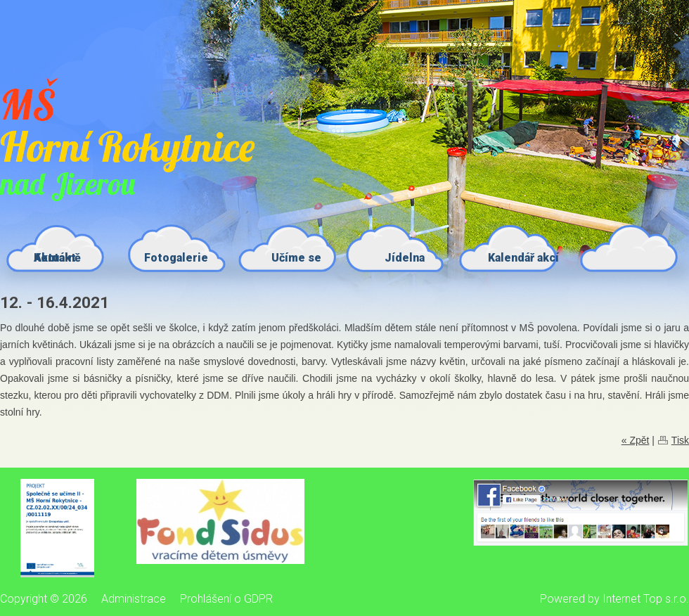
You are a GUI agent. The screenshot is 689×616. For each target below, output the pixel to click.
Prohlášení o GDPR (226, 599)
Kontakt (55, 258)
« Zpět (636, 440)
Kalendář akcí (523, 258)
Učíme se (296, 258)
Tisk (680, 440)
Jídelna (405, 258)
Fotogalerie (176, 258)
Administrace (134, 599)
